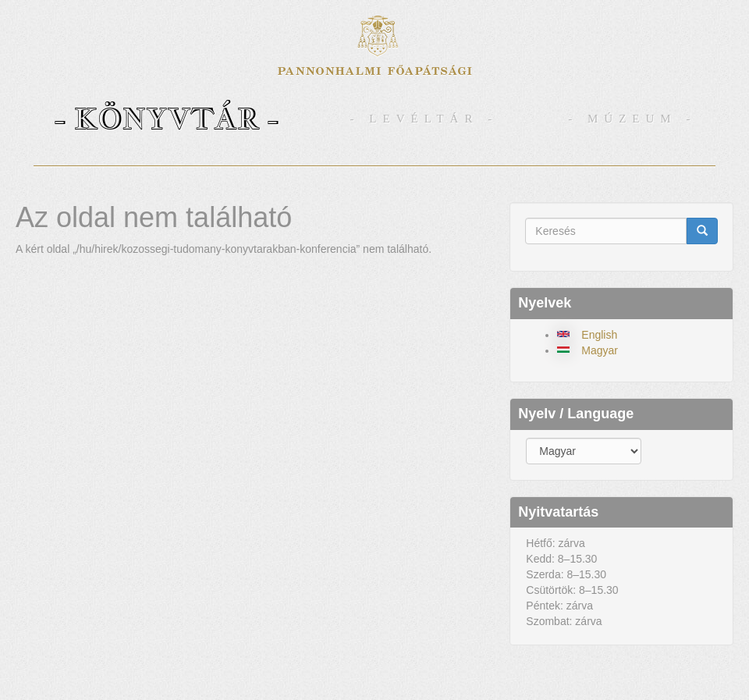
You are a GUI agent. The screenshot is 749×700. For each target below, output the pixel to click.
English (599, 335)
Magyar (600, 350)
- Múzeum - (632, 119)
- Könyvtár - (167, 118)
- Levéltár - (424, 119)
